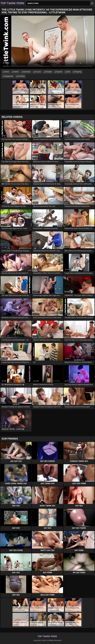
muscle (38, 72)
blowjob (49, 72)
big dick (59, 72)
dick (69, 72)
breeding (21, 76)
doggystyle (9, 76)
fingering (78, 72)
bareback (27, 72)
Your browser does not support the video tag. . (47, 42)
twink (7, 72)
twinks (16, 72)
